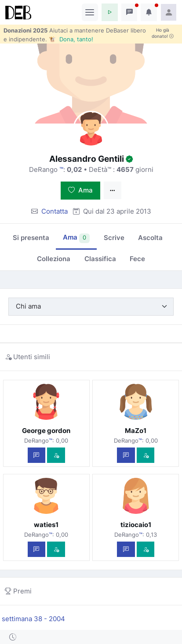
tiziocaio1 (136, 525)
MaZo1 (136, 431)
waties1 (46, 525)
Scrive (114, 238)
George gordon (46, 431)
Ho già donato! (163, 33)
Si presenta (31, 238)
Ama (80, 190)
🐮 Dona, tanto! (71, 39)
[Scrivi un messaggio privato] (37, 455)
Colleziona (54, 259)
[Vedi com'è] (56, 455)
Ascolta (150, 238)
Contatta (55, 211)
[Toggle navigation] (90, 12)
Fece (137, 259)
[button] (110, 12)
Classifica (100, 259)
